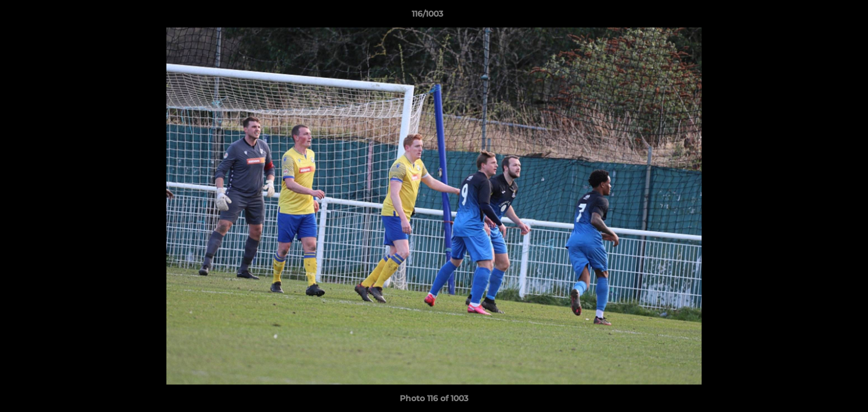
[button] (820, 17)
